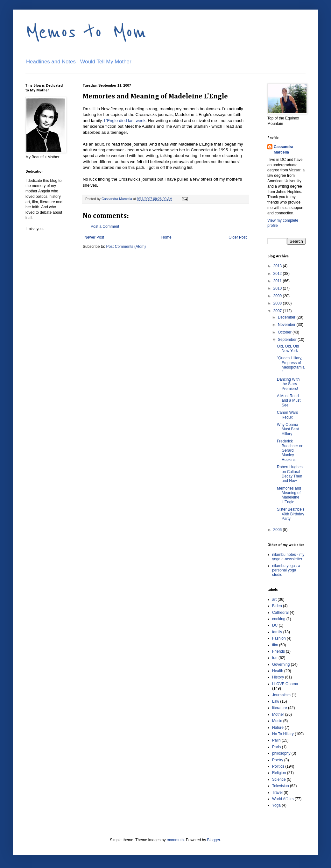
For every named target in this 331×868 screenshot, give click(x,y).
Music (277, 721)
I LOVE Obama (285, 684)
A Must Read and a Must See (289, 401)
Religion (279, 773)
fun (275, 658)
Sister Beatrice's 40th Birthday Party (291, 514)
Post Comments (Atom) (126, 247)
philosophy (281, 753)
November (287, 325)
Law (276, 701)
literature (280, 708)
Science (279, 779)
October (285, 332)
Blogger (214, 840)
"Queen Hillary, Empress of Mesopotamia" (291, 365)
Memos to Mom (86, 32)
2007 (278, 311)
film (275, 645)
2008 (278, 303)
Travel (277, 793)
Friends (278, 651)
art (274, 599)
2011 (278, 281)
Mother (278, 714)
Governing (281, 664)
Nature (278, 728)
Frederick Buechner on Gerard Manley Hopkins (290, 450)
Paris (276, 747)
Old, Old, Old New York (288, 348)
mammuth (175, 840)
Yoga (276, 805)
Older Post (238, 237)
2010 (278, 288)
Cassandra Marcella (283, 150)
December (287, 317)
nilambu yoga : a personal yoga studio (286, 570)
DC (275, 625)
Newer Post (94, 237)
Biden (277, 606)
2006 (278, 530)
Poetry (278, 760)
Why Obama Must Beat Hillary (288, 429)
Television (281, 786)
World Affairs (283, 799)
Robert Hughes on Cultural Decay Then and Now (290, 474)
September (288, 340)
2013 (278, 266)
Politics (278, 766)
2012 (278, 274)
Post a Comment (105, 226)
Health (278, 671)
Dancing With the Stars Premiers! (288, 384)
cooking (279, 619)
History (278, 677)
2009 (278, 296)
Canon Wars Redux (287, 415)
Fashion (279, 638)
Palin (276, 740)
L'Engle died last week (125, 121)
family (277, 632)
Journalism (281, 695)
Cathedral (280, 613)
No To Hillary (283, 734)
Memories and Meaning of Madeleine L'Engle (289, 495)
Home (166, 237)
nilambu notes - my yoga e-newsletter (288, 557)
